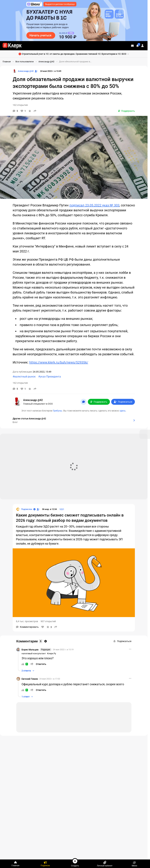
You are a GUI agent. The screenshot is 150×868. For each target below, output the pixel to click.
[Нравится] (23, 111)
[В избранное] (30, 111)
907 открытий (48, 621)
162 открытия (20, 105)
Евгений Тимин (30, 679)
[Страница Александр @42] (23, 71)
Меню (134, 864)
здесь (123, 411)
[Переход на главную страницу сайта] (12, 46)
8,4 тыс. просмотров (27, 621)
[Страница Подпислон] (24, 509)
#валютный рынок (24, 377)
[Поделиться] (35, 111)
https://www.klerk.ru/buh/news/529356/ (59, 362)
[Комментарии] (15, 111)
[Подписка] (45, 864)
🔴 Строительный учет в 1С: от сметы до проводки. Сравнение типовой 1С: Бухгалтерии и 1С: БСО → (74, 54)
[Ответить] (41, 664)
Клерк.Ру (51, 653)
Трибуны (57, 411)
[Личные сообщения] (132, 46)
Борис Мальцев (30, 650)
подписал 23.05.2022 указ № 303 (94, 205)
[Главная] (16, 864)
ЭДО (62, 509)
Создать (75, 862)
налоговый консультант (34, 653)
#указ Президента (50, 377)
